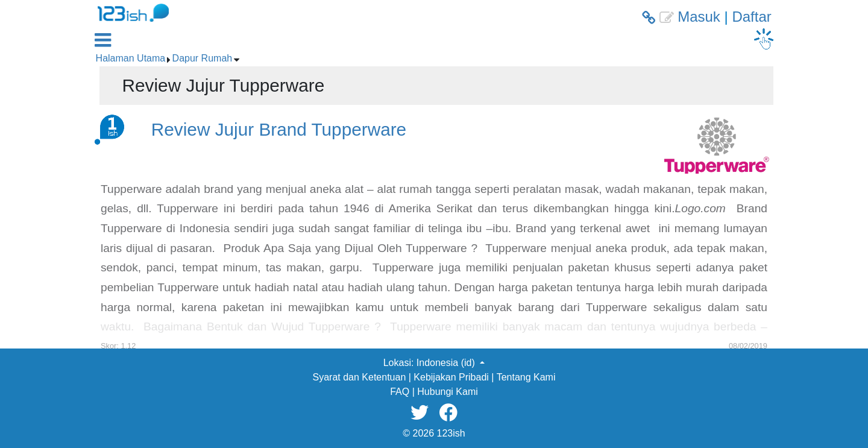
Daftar (751, 17)
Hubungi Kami (448, 392)
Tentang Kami (526, 377)
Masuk (699, 17)
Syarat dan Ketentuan (360, 377)
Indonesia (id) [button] (447, 363)
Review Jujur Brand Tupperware (279, 129)
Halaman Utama (131, 58)
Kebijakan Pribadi (451, 377)
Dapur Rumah (203, 58)
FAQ (400, 392)
